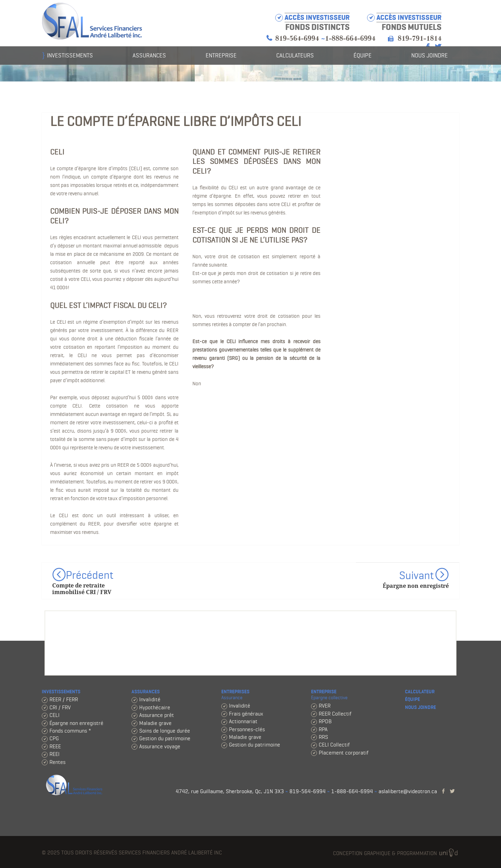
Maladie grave (155, 723)
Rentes (57, 762)
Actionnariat (243, 721)
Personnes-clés (247, 729)
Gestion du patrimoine (165, 738)
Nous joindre (430, 55)
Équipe (363, 55)
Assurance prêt (157, 715)
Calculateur (420, 692)
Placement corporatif (344, 753)
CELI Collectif (334, 745)
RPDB (325, 721)
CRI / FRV (60, 707)
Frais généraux (246, 714)
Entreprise (221, 55)
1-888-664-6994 (350, 38)
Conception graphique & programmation (396, 853)
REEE (55, 746)
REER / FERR (64, 699)
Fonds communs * (70, 731)
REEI (54, 754)
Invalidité (150, 699)
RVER (325, 706)
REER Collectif (335, 714)
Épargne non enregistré (76, 723)
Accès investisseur (409, 18)
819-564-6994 (297, 38)
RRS (323, 737)
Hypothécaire (155, 707)
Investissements (70, 55)
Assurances (149, 55)
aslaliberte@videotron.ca (408, 791)
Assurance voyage (160, 746)
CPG (54, 738)
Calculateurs (295, 55)
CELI (54, 715)
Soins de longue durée (165, 731)
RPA (323, 729)
